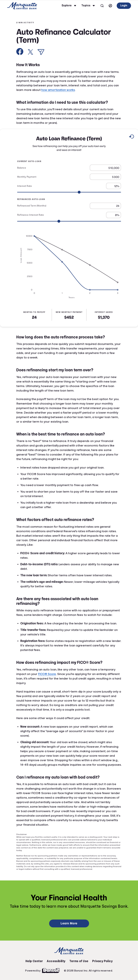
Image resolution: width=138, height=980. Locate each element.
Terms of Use (79, 961)
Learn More (69, 923)
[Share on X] (30, 52)
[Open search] (102, 6)
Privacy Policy (102, 961)
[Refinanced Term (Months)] (105, 206)
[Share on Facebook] (20, 52)
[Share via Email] (41, 52)
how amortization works (58, 90)
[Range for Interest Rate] (69, 192)
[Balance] (105, 168)
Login (124, 6)
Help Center (34, 961)
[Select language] (110, 6)
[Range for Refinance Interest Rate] (69, 221)
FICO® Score (47, 674)
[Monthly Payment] (105, 177)
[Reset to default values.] (131, 137)
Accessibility (56, 961)
